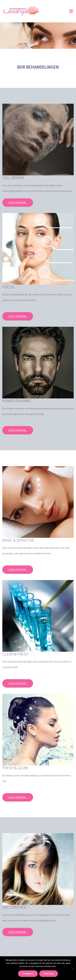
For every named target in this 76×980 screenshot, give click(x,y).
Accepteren (28, 974)
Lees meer (49, 974)
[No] (72, 968)
